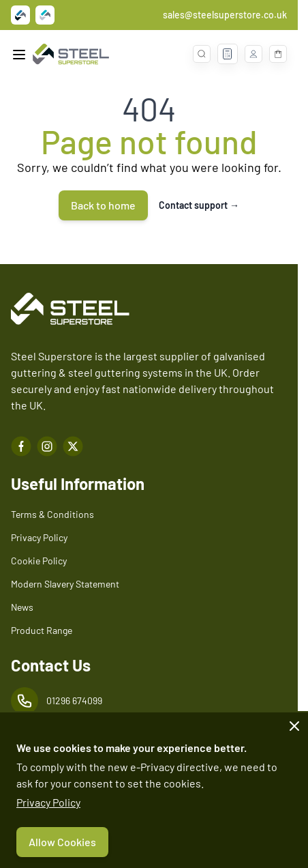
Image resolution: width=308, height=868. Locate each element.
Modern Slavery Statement (65, 584)
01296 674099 (74, 700)
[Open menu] (19, 55)
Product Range (42, 630)
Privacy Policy (48, 802)
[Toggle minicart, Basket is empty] (278, 54)
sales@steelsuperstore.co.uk (225, 15)
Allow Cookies (62, 842)
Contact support (199, 205)
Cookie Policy (39, 561)
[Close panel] (294, 726)
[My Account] (253, 54)
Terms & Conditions (52, 514)
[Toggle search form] (202, 54)
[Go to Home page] (71, 54)
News (22, 607)
